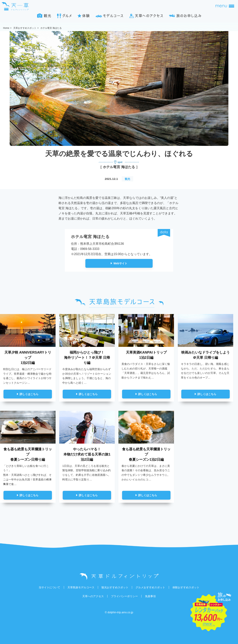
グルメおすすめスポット (150, 587)
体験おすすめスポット (186, 587)
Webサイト (120, 263)
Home (6, 28)
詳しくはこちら (29, 394)
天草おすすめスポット (25, 28)
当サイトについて (49, 587)
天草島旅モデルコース (81, 587)
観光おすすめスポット (115, 587)
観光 (127, 179)
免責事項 (150, 596)
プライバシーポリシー (124, 596)
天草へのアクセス (93, 596)
